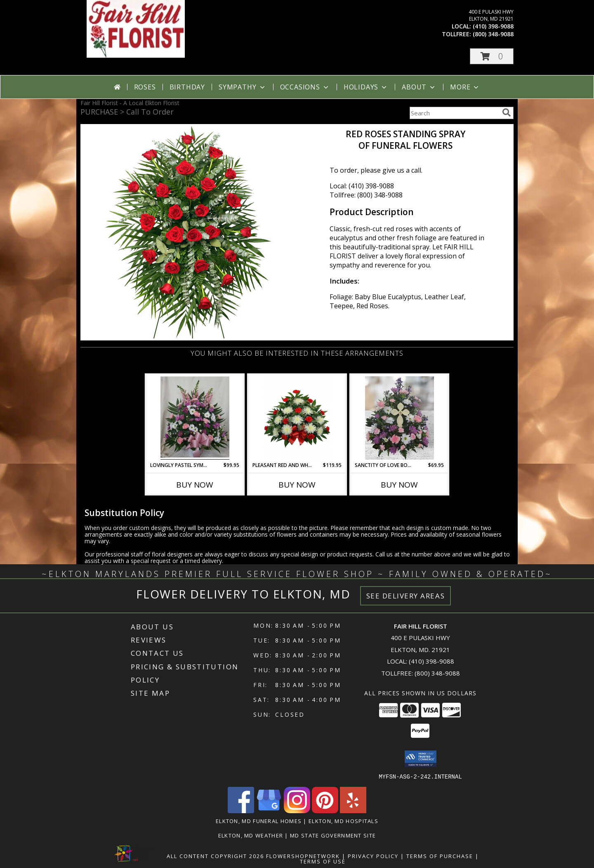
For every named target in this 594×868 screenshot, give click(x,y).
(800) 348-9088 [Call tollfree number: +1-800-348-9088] (493, 34)
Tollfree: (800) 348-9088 (366, 195)
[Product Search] (454, 113)
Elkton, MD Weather (251, 835)
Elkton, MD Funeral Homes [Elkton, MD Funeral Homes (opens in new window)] (259, 821)
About (419, 87)
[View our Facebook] (241, 811)
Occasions (305, 87)
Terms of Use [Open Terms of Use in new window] (323, 861)
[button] (492, 56)
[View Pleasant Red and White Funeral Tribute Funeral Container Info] (297, 418)
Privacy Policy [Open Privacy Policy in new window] (373, 856)
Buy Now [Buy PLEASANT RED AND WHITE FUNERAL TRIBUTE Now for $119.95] (297, 485)
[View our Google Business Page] (269, 811)
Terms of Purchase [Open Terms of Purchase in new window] (440, 856)
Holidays (366, 87)
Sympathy (242, 87)
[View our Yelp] (353, 811)
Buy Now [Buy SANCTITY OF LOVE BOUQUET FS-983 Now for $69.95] (399, 485)
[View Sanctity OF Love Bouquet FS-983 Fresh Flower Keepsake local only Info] (400, 418)
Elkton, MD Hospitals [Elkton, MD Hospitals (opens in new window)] (343, 821)
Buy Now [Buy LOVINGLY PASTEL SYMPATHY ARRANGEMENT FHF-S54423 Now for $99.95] (195, 485)
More (465, 87)
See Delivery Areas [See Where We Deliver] (406, 596)
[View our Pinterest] (325, 811)
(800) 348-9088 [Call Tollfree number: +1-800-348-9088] (437, 673)
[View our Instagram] (297, 811)
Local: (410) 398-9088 (362, 186)
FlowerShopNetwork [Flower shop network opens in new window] (303, 856)
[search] (507, 113)
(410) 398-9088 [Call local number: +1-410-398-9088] (493, 26)
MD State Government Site (333, 835)
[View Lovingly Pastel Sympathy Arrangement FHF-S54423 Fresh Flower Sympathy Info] (195, 418)
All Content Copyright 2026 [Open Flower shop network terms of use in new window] (215, 856)
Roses (145, 87)
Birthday (187, 87)
